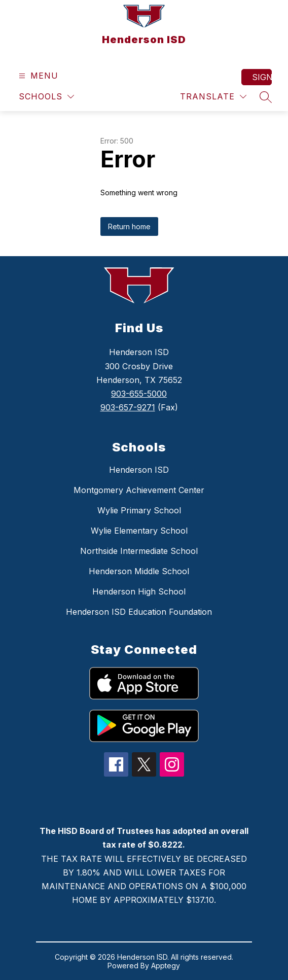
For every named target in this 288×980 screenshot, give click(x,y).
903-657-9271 (128, 407)
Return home (129, 226)
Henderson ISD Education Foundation (139, 612)
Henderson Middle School (139, 571)
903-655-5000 (139, 394)
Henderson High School (139, 591)
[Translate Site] (213, 97)
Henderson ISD (139, 470)
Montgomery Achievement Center (139, 490)
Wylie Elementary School (139, 531)
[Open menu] (37, 76)
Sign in (262, 77)
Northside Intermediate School (139, 551)
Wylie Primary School (139, 510)
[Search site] (266, 97)
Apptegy (166, 966)
